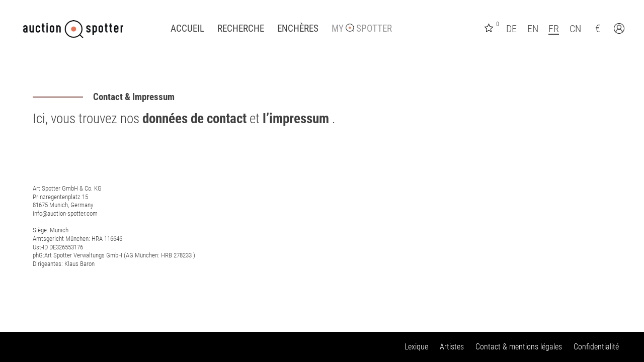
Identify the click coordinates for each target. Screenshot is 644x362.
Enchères (298, 29)
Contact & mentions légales (519, 347)
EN (533, 29)
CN (575, 29)
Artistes (452, 347)
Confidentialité (596, 347)
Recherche (241, 29)
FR (554, 29)
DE (511, 29)
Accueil (187, 29)
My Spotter (362, 29)
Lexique (416, 347)
